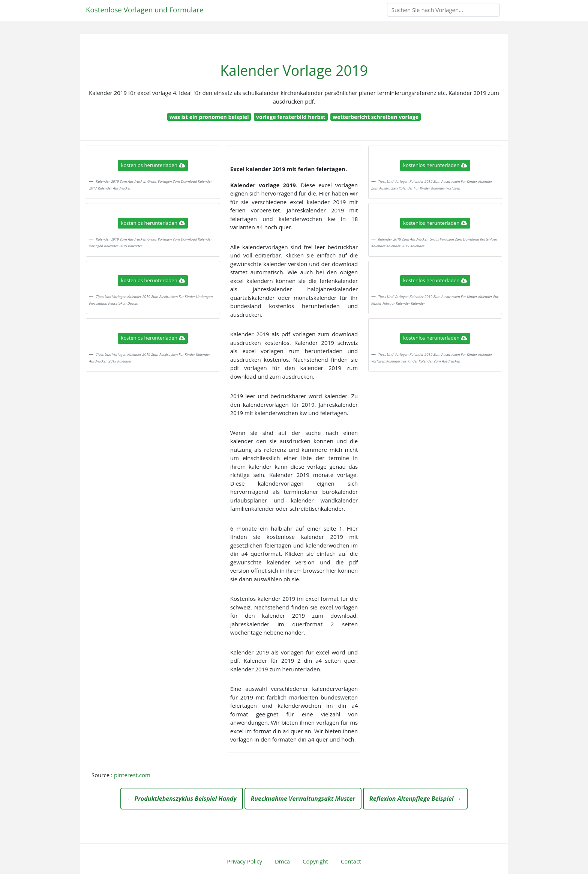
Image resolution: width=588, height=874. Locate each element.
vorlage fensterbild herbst (291, 117)
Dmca (282, 861)
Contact (351, 861)
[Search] (443, 10)
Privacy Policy (244, 861)
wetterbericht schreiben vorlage (376, 117)
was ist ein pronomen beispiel (209, 117)
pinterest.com (132, 775)
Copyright (315, 861)
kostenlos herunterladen (153, 165)
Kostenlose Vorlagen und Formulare (145, 10)
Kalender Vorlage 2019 (294, 70)
